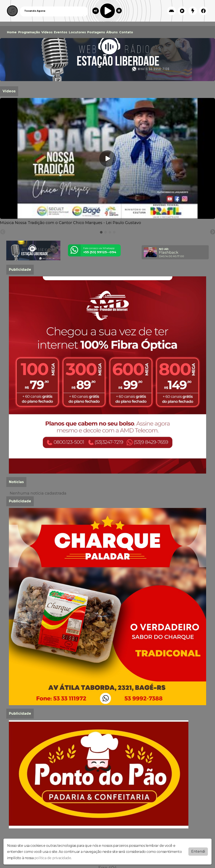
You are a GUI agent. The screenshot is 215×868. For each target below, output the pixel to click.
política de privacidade (53, 858)
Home (12, 32)
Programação (29, 32)
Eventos (61, 32)
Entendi (198, 851)
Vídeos (47, 32)
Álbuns (112, 32)
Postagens (96, 32)
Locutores (77, 32)
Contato (126, 32)
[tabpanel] (107, 162)
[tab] (101, 232)
